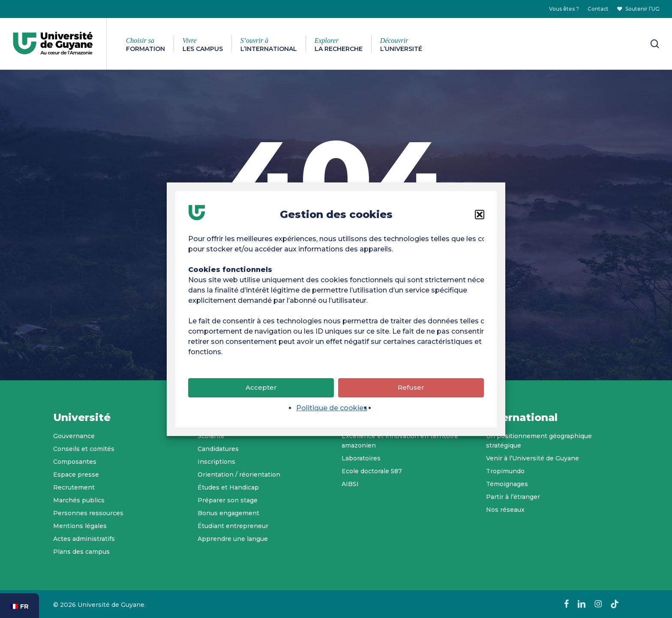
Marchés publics (79, 500)
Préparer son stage (228, 500)
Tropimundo (505, 471)
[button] (480, 216)
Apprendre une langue (233, 539)
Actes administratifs (84, 539)
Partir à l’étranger (513, 497)
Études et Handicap (228, 487)
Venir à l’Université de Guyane (532, 458)
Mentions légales (80, 526)
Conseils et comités (84, 449)
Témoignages (507, 484)
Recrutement (74, 487)
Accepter (261, 389)
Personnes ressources (88, 513)
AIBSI (350, 484)
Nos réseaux (505, 510)
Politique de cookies (332, 409)
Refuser (411, 389)
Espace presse (76, 475)
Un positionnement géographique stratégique (539, 441)
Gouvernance (74, 436)
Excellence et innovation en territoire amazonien (400, 441)
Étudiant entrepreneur (233, 526)
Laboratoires (361, 458)
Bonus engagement (228, 513)
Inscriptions (216, 462)
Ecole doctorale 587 (372, 471)
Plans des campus (81, 552)
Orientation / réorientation (239, 475)
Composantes (75, 462)
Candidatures (218, 449)
